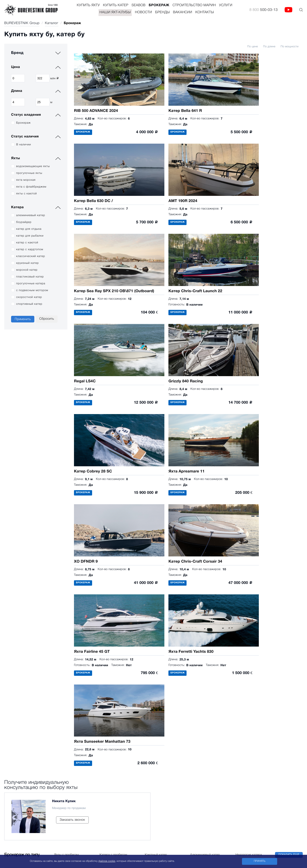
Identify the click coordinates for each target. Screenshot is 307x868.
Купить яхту (88, 6)
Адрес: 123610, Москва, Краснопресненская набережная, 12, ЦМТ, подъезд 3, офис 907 (222, 747)
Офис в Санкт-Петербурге (165, 754)
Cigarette (36, 716)
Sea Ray (35, 759)
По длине (269, 47)
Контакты (205, 13)
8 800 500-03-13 (156, 696)
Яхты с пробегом (66, 531)
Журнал (95, 738)
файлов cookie (107, 861)
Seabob (138, 6)
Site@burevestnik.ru (196, 696)
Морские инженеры (104, 730)
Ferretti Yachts (15, 716)
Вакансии (183, 13)
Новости (143, 13)
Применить (23, 319)
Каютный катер (156, 531)
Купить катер (116, 6)
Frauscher (36, 723)
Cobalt (34, 767)
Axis (32, 701)
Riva (7, 723)
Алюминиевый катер (205, 531)
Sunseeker (12, 730)
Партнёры (128, 701)
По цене (253, 47)
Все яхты (11, 752)
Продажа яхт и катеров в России (173, 729)
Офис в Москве (155, 739)
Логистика (97, 723)
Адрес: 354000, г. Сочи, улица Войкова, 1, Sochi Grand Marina (188, 776)
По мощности (290, 47)
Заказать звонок (73, 497)
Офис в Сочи (153, 768)
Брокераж (159, 6)
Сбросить (47, 319)
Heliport (95, 716)
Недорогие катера (249, 531)
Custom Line (13, 709)
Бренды (163, 13)
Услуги (226, 6)
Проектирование (102, 701)
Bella (33, 774)
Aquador (35, 796)
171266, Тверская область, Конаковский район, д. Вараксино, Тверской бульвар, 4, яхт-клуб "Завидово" (221, 790)
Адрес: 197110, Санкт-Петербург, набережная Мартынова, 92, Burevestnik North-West (206, 761)
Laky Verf (36, 730)
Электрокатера (41, 803)
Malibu (34, 738)
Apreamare (12, 738)
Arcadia (10, 701)
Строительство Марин (194, 6)
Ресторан (96, 709)
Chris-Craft (37, 709)
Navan (34, 752)
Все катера (38, 810)
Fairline (9, 745)
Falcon (34, 788)
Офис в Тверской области (166, 783)
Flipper (34, 781)
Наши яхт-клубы (115, 13)
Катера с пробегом (113, 531)
